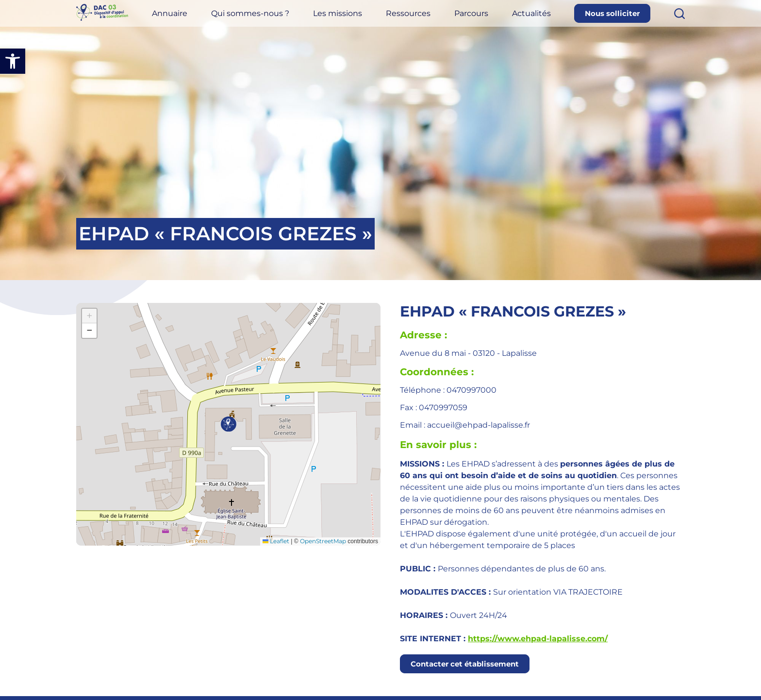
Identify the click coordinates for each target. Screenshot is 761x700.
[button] (13, 61)
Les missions (372, 21)
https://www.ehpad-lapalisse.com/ (538, 639)
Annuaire (218, 21)
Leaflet (276, 541)
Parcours (492, 21)
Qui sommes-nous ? (291, 21)
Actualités (545, 21)
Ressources (435, 21)
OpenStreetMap (323, 541)
